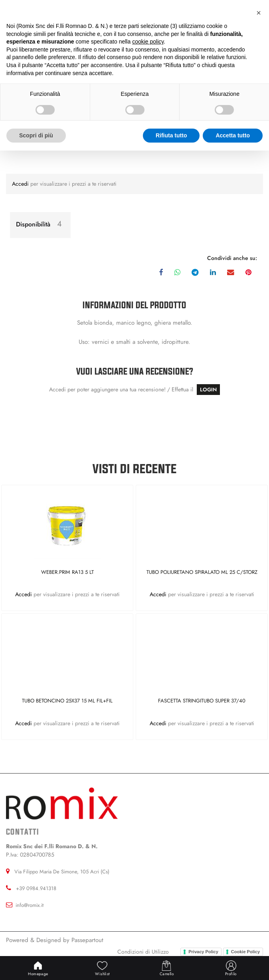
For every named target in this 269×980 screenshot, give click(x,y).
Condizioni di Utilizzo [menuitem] (143, 952)
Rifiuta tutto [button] (171, 135)
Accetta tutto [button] (233, 135)
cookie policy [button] (148, 42)
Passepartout (87, 940)
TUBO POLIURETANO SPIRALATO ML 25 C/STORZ (202, 572)
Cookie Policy (245, 952)
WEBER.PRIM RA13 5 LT (67, 572)
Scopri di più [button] (36, 135)
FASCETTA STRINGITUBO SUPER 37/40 (202, 701)
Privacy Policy (203, 952)
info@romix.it (30, 905)
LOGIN (208, 390)
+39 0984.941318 (36, 888)
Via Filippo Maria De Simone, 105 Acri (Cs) (62, 872)
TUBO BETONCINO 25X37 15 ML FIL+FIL (67, 701)
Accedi (21, 184)
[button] (259, 13)
